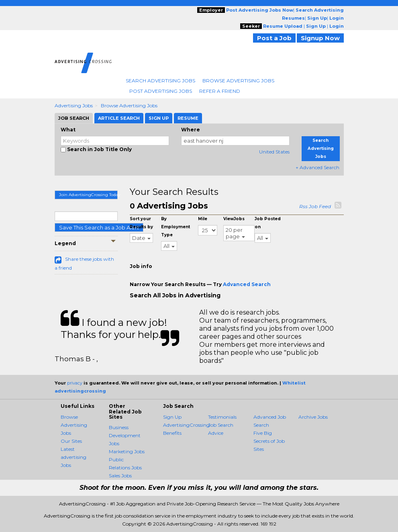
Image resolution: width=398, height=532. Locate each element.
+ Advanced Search (317, 167)
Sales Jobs (120, 476)
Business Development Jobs (125, 435)
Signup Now (320, 38)
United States (274, 152)
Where (191, 130)
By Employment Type (176, 227)
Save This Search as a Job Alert (99, 227)
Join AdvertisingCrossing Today (89, 195)
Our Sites (71, 441)
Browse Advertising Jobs (238, 81)
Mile (203, 219)
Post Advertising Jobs (161, 91)
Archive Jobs (313, 417)
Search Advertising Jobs (160, 81)
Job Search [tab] (74, 118)
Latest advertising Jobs (73, 457)
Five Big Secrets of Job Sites (269, 441)
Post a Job (274, 38)
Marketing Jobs (127, 451)
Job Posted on (268, 223)
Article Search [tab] (119, 118)
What (68, 130)
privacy (75, 383)
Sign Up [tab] (159, 118)
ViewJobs (234, 219)
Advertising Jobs (74, 105)
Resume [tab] (188, 118)
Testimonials (222, 417)
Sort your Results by (141, 223)
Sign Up (172, 417)
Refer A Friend (220, 91)
